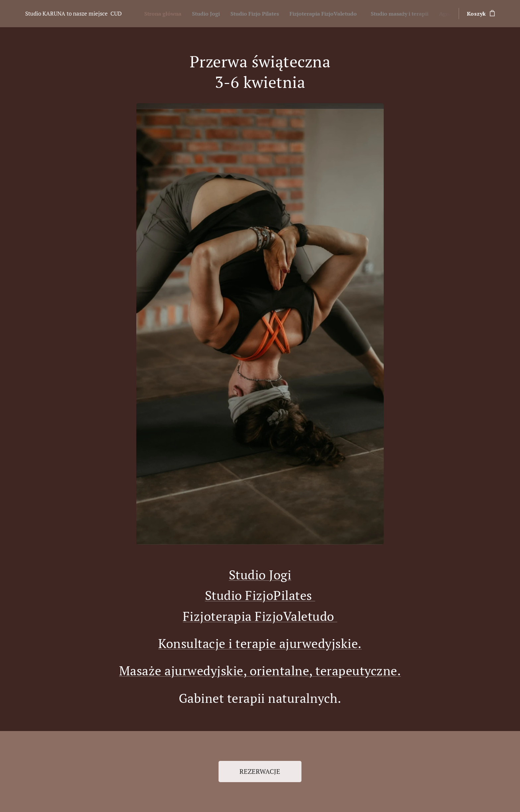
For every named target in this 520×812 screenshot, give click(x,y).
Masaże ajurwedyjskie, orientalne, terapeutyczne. (260, 670)
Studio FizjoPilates (260, 595)
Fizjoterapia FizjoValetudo (260, 616)
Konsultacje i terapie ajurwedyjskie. (260, 643)
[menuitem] (166, 14)
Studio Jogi (260, 575)
